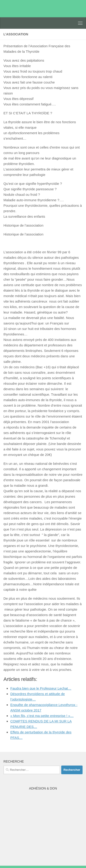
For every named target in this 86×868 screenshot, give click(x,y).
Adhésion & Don (43, 788)
